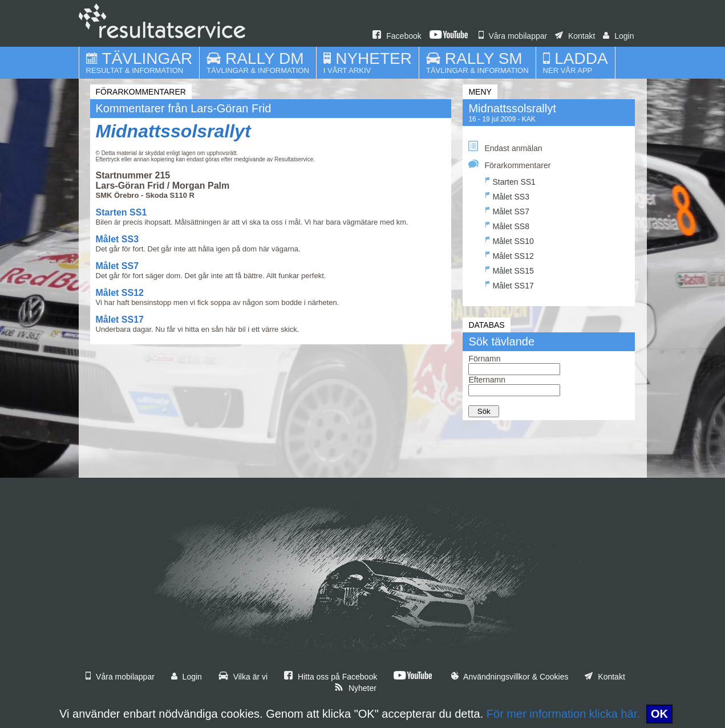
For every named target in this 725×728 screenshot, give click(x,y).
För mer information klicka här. (563, 714)
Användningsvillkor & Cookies (510, 677)
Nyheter (355, 688)
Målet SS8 (507, 225)
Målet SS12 (120, 293)
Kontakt (575, 36)
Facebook (397, 36)
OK (659, 714)
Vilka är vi (243, 677)
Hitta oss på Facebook (331, 677)
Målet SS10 (509, 240)
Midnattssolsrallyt (173, 131)
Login (618, 36)
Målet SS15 (509, 269)
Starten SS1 (121, 212)
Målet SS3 (118, 239)
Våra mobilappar (513, 36)
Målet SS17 (120, 320)
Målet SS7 (118, 266)
